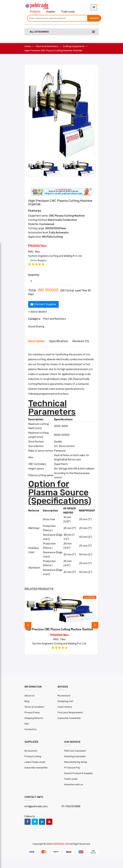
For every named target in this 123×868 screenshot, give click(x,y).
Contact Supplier (43, 304)
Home (28, 46)
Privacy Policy (32, 712)
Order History (65, 707)
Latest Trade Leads (35, 762)
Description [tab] (36, 341)
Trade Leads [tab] (68, 12)
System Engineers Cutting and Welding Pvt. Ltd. (55, 256)
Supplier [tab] (51, 12)
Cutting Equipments (74, 46)
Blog (27, 701)
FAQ (27, 724)
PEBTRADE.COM (61, 844)
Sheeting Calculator (75, 756)
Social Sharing (36, 327)
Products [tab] (35, 12)
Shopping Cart (65, 701)
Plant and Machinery (47, 46)
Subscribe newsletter (69, 718)
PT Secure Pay (72, 768)
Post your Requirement (70, 712)
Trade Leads (71, 779)
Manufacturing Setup (76, 762)
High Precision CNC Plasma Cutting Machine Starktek (59, 629)
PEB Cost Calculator (75, 751)
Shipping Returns (34, 718)
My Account (64, 696)
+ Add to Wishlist (38, 312)
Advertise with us (74, 784)
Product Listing (33, 756)
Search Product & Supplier (79, 773)
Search (94, 18)
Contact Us (31, 729)
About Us (30, 696)
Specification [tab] (59, 341)
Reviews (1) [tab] (81, 341)
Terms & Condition (34, 707)
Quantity (34, 275)
